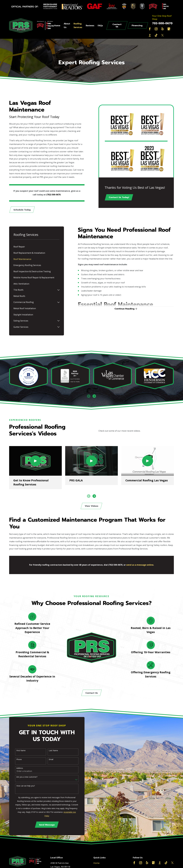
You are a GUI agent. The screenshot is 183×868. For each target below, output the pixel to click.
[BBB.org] (150, 35)
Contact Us (117, 25)
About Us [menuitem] (67, 25)
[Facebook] (150, 29)
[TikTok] (156, 35)
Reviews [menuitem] (90, 25)
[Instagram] (156, 29)
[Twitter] (162, 35)
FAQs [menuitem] (100, 25)
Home (96, 863)
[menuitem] (36, 247)
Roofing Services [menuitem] (78, 25)
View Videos (91, 506)
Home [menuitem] (57, 25)
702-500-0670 (162, 23)
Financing (137, 25)
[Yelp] (162, 29)
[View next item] (94, 396)
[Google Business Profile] (169, 29)
